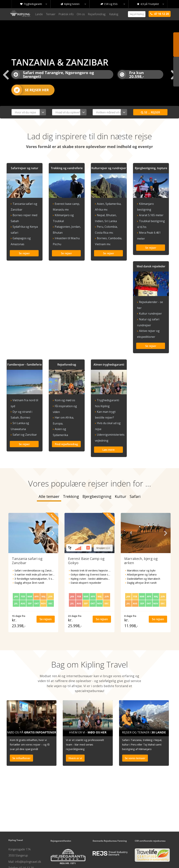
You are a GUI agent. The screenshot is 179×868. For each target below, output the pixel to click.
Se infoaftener (21, 729)
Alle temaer (49, 467)
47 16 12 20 (26, 838)
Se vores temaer (135, 729)
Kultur (121, 467)
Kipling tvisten (73, 4)
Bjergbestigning (97, 467)
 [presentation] (5, 75)
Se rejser (150, 112)
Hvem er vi (75, 729)
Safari (135, 467)
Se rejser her (30, 90)
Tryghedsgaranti (34, 4)
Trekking (71, 467)
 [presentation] (53, 504)
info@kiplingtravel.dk (28, 832)
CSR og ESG (113, 4)
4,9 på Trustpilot (151, 4)
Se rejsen (46, 590)
